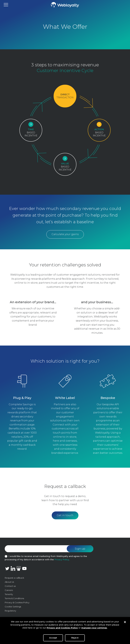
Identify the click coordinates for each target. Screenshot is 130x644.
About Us (9, 582)
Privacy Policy (62, 559)
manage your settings (94, 629)
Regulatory (10, 611)
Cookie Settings (13, 607)
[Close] (125, 623)
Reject (75, 639)
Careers (9, 590)
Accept (53, 639)
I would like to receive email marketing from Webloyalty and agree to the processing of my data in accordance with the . (46, 558)
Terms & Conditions (14, 598)
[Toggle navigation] (6, 5)
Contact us (10, 586)
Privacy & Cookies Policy (17, 602)
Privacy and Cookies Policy (62, 629)
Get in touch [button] (65, 515)
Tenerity (9, 594)
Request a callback (14, 578)
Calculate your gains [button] (65, 234)
